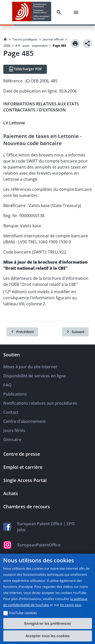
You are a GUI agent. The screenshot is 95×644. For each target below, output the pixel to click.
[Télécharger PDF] (25, 69)
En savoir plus (71, 605)
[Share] (87, 43)
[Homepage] (5, 39)
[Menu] (77, 12)
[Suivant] (75, 332)
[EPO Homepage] (32, 12)
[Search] (60, 12)
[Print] (75, 43)
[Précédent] (22, 332)
